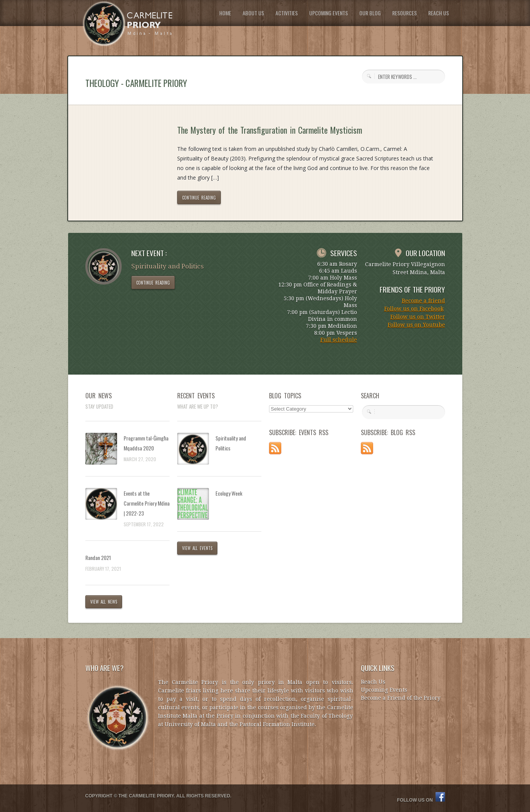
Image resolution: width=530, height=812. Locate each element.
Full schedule (339, 340)
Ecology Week (229, 493)
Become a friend (423, 301)
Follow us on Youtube (416, 325)
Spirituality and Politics (231, 443)
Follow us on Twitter (418, 317)
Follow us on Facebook (414, 309)
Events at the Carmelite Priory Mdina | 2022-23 (147, 503)
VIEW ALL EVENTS (197, 548)
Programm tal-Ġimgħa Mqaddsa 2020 (146, 443)
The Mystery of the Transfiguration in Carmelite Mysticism (270, 130)
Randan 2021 (98, 557)
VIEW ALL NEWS (104, 602)
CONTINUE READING (199, 198)
